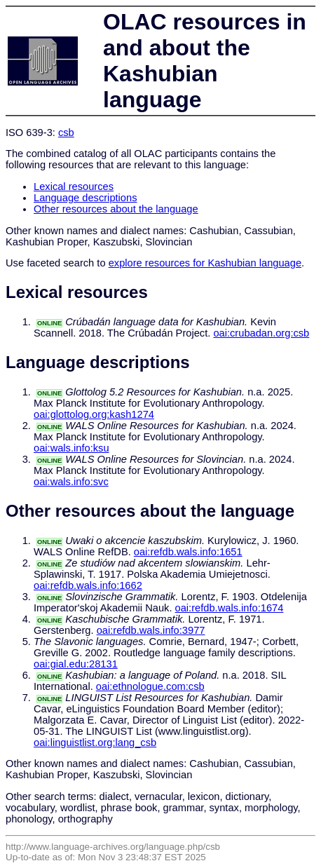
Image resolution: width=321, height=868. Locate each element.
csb (66, 133)
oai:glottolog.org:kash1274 (94, 414)
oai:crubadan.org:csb (261, 333)
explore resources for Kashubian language (205, 263)
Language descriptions (86, 198)
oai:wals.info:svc (71, 482)
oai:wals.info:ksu (71, 448)
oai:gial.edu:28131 (76, 664)
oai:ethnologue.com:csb (150, 686)
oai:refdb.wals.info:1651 (188, 552)
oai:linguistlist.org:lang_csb (95, 742)
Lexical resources (74, 187)
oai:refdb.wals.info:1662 (88, 585)
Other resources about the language (116, 209)
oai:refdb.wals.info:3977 (151, 630)
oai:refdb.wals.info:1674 (230, 608)
